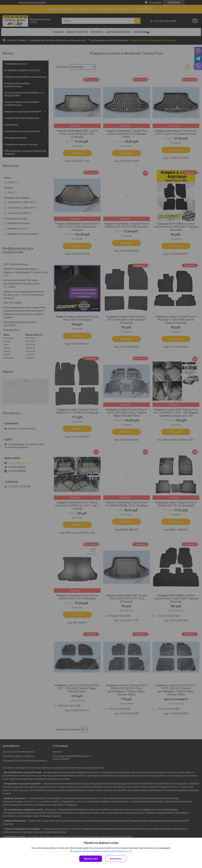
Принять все (91, 859)
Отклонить (116, 859)
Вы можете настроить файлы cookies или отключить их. (100, 851)
